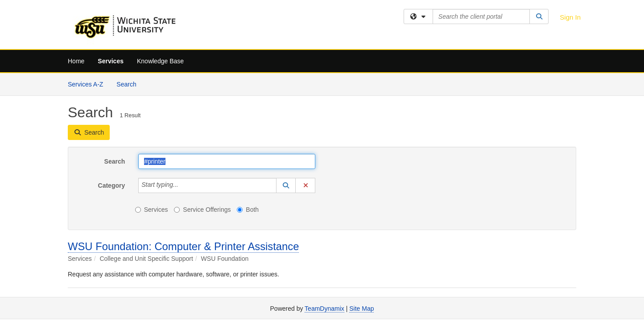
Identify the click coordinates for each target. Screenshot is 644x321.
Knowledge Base (160, 61)
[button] (286, 185)
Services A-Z (85, 84)
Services (111, 61)
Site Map (361, 309)
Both (248, 210)
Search (130, 84)
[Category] (183, 185)
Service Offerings (202, 210)
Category (112, 185)
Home (76, 61)
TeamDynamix (324, 309)
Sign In (570, 17)
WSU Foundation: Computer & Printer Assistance (183, 246)
